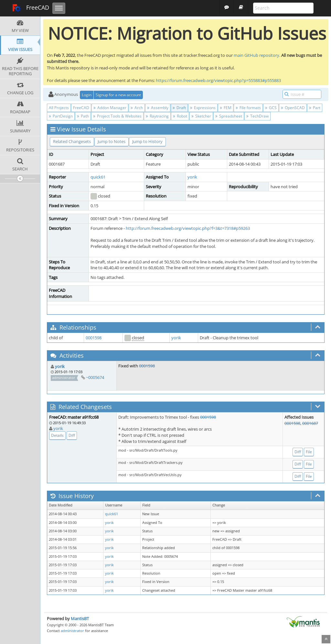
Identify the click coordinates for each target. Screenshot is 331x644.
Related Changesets (72, 141)
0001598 (94, 338)
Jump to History (147, 141)
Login (87, 95)
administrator (72, 631)
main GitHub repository (256, 55)
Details (57, 435)
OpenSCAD (293, 108)
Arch (137, 108)
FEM (226, 108)
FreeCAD (31, 8)
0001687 (310, 423)
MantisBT (80, 618)
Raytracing (157, 116)
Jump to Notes (112, 141)
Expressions (203, 108)
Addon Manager (110, 108)
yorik (192, 177)
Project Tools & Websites (117, 116)
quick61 (98, 177)
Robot (180, 116)
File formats (248, 108)
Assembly (158, 108)
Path (83, 116)
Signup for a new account (118, 95)
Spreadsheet (229, 116)
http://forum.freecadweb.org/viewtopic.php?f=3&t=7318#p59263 (188, 228)
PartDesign (61, 116)
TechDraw (257, 116)
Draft (179, 108)
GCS (271, 108)
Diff (72, 435)
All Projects (59, 108)
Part (315, 108)
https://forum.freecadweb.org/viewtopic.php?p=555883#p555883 (218, 80)
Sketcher (201, 116)
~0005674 (95, 377)
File (309, 452)
